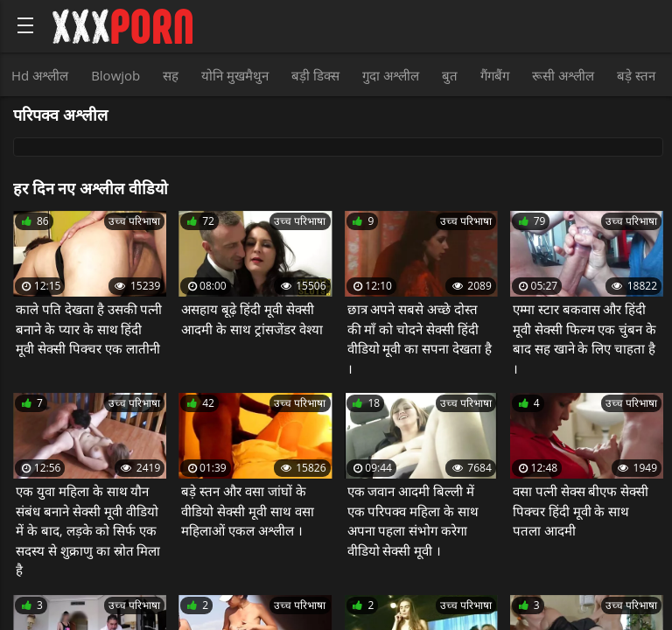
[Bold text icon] (25, 25)
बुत (450, 75)
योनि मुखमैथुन (235, 75)
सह (171, 75)
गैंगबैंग (495, 75)
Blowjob (115, 75)
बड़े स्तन (636, 75)
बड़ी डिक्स (315, 75)
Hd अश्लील (40, 75)
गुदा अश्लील (391, 75)
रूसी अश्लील (563, 75)
